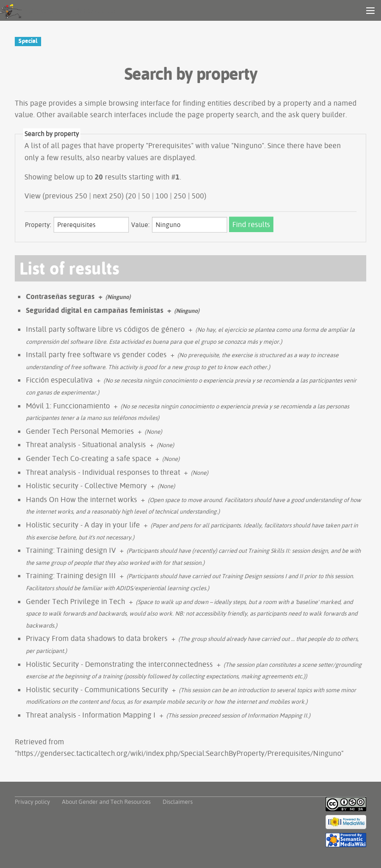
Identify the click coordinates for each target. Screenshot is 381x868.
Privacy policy (32, 802)
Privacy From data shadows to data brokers (97, 638)
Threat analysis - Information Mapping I (91, 715)
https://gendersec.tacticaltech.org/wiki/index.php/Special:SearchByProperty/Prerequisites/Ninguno (179, 753)
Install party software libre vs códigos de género (105, 329)
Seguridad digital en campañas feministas (95, 310)
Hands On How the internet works (82, 499)
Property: (38, 225)
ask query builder (317, 114)
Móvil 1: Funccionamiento (68, 406)
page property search (223, 114)
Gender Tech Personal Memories (80, 431)
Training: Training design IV (71, 550)
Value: (140, 225)
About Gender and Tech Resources (106, 802)
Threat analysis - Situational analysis (86, 444)
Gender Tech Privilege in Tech (76, 601)
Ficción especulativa (59, 380)
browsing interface (139, 103)
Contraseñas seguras (60, 296)
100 (162, 196)
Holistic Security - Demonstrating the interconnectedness (119, 664)
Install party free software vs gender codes (96, 354)
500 (198, 196)
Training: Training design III (71, 575)
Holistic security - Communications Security (97, 689)
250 (180, 196)
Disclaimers (178, 802)
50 (146, 196)
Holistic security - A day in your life (83, 525)
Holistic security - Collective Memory (86, 485)
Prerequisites (170, 145)
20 (132, 196)
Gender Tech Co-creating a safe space (89, 458)
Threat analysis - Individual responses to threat (103, 472)
